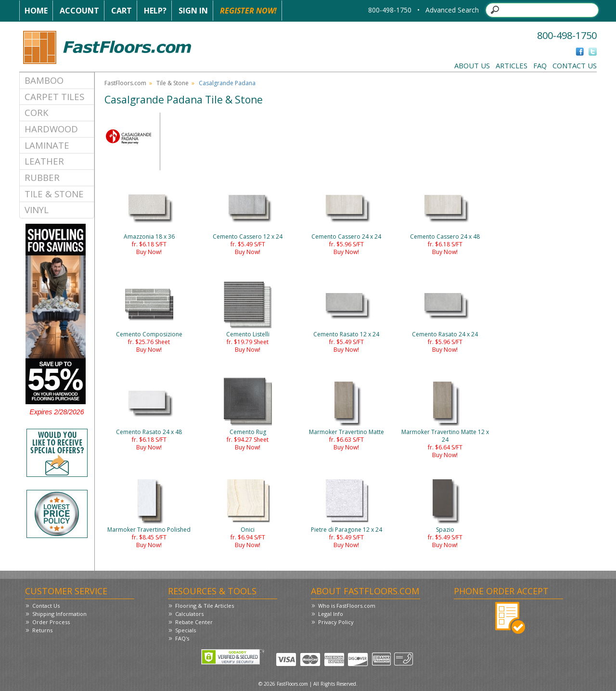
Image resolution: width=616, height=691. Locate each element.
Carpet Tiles (54, 96)
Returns (42, 630)
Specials (186, 630)
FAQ (540, 65)
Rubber (42, 177)
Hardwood (51, 129)
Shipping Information (59, 614)
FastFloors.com (125, 83)
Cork (37, 112)
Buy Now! (149, 252)
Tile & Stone (54, 194)
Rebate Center (194, 622)
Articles (512, 65)
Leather (44, 161)
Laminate (47, 145)
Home (36, 11)
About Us (472, 65)
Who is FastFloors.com (347, 606)
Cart (122, 11)
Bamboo (44, 80)
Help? (155, 11)
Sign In (193, 11)
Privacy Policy (336, 622)
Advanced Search (452, 10)
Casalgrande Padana (227, 83)
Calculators (189, 614)
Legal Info (331, 614)
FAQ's (182, 638)
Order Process (51, 622)
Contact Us (575, 65)
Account (79, 11)
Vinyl (37, 210)
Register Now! (248, 11)
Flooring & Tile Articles (205, 606)
